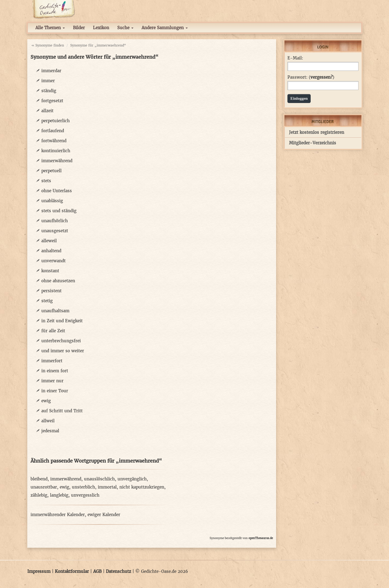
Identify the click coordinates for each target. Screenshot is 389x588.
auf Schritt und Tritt (62, 411)
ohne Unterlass (57, 191)
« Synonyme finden (48, 45)
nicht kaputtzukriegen (142, 487)
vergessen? (321, 77)
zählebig (39, 495)
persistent (51, 291)
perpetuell (51, 171)
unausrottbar (44, 487)
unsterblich (83, 487)
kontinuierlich (56, 151)
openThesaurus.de (261, 538)
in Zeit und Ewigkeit (62, 321)
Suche (125, 28)
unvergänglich (132, 479)
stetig (47, 301)
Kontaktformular (72, 571)
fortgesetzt (52, 101)
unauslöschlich (99, 479)
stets (46, 181)
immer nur (52, 381)
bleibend (39, 479)
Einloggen (299, 98)
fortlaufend (53, 131)
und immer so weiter (63, 351)
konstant (50, 271)
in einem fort (55, 371)
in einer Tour (55, 391)
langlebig (59, 495)
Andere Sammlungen (165, 28)
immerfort (52, 361)
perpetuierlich (56, 121)
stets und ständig (59, 211)
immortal (107, 487)
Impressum (39, 571)
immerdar (51, 71)
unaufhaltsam (55, 311)
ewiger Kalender (104, 515)
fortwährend (54, 141)
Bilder (79, 28)
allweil (48, 421)
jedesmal (50, 431)
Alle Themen (50, 28)
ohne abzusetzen (58, 281)
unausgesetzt (55, 231)
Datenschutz (118, 571)
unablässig (52, 201)
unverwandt (53, 261)
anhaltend (51, 251)
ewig (46, 401)
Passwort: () (311, 77)
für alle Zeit (53, 331)
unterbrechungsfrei (61, 341)
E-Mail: (295, 58)
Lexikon (101, 28)
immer (48, 81)
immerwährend (57, 161)
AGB (97, 571)
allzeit (47, 111)
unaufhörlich (55, 221)
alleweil (49, 241)
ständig (49, 91)
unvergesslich (85, 495)
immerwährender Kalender (58, 515)
